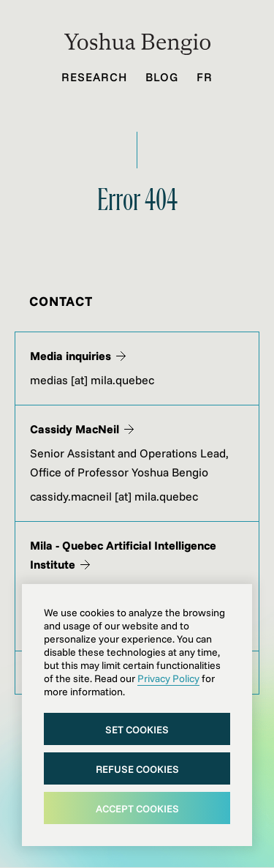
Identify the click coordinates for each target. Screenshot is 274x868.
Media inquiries (78, 356)
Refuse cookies (137, 769)
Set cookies (137, 730)
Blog (162, 77)
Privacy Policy (168, 678)
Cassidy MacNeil (82, 429)
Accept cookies (137, 809)
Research (94, 77)
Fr (205, 77)
